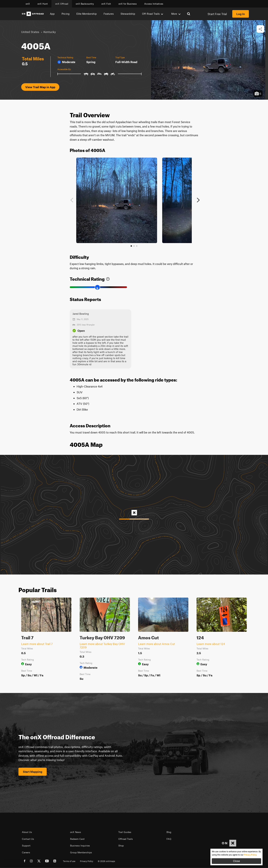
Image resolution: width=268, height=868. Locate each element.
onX (28, 4)
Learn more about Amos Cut (156, 644)
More (176, 14)
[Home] (33, 14)
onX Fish (106, 4)
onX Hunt (43, 4)
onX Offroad (62, 4)
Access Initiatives (154, 4)
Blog (169, 832)
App (52, 14)
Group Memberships (81, 852)
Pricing (66, 14)
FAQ (169, 839)
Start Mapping (33, 772)
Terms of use (69, 861)
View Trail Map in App (40, 87)
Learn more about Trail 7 (37, 644)
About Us (27, 832)
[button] (260, 29)
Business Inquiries (80, 846)
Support (26, 846)
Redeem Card (77, 839)
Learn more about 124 (211, 644)
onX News (76, 832)
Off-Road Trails (153, 14)
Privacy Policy (87, 861)
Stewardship (128, 14)
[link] (108, 278)
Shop (121, 846)
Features (109, 14)
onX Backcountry (85, 4)
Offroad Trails (126, 839)
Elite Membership (87, 14)
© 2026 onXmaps (106, 861)
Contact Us (28, 839)
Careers (26, 852)
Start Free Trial (217, 14)
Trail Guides (125, 832)
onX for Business (128, 4)
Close (236, 861)
